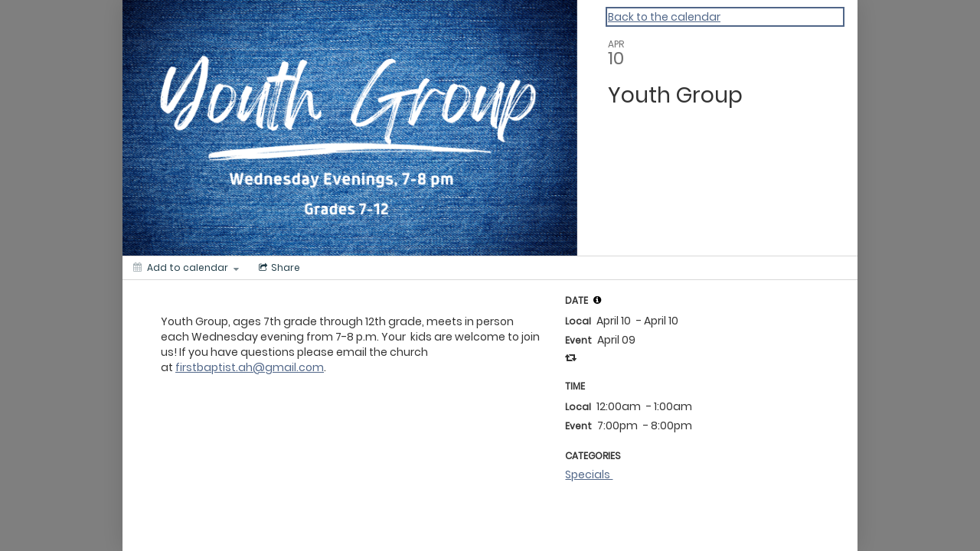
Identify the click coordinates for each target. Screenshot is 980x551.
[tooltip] (597, 300)
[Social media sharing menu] (278, 268)
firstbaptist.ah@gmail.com (250, 367)
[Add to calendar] (186, 268)
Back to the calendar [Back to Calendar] (664, 17)
